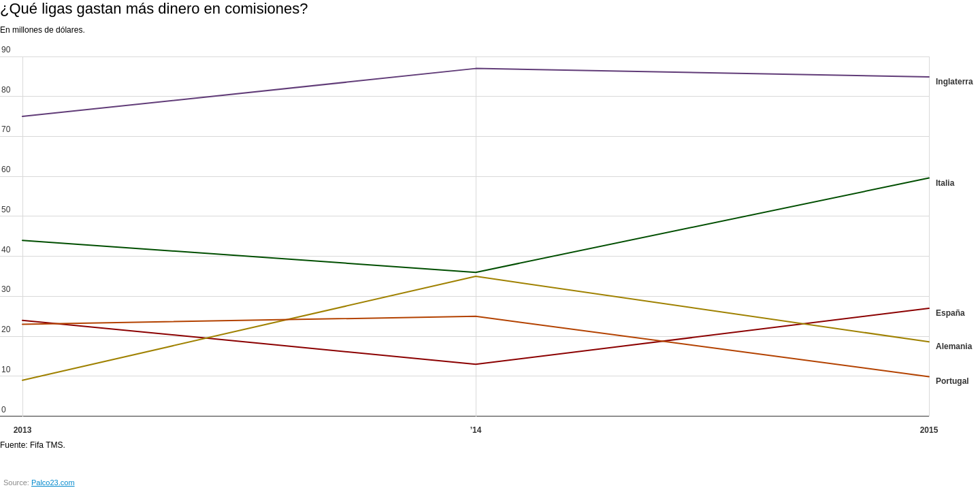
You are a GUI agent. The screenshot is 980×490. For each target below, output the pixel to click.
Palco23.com (53, 483)
